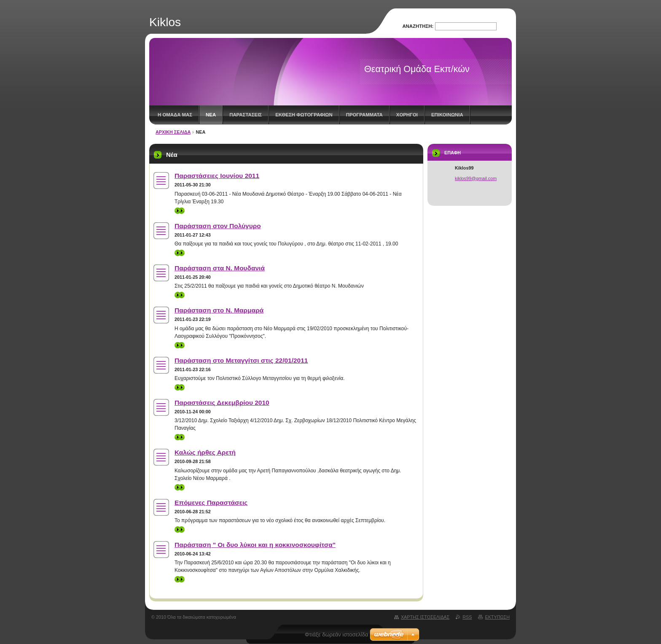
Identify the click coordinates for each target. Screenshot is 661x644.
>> (180, 211)
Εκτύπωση (497, 617)
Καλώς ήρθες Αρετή (205, 452)
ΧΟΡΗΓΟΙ (407, 115)
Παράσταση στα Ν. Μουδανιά (220, 268)
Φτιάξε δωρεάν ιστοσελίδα (336, 635)
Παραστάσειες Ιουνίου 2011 (217, 176)
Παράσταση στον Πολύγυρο (218, 226)
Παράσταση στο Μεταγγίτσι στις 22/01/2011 (241, 360)
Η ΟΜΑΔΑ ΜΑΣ (175, 115)
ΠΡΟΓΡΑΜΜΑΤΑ (364, 115)
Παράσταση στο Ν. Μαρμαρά (219, 310)
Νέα (211, 115)
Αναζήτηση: (418, 26)
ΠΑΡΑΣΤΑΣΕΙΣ (246, 115)
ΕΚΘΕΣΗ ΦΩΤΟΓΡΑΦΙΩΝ (304, 115)
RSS (467, 617)
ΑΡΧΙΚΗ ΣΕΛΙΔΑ (173, 132)
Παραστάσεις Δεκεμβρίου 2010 (222, 403)
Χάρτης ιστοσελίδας (425, 617)
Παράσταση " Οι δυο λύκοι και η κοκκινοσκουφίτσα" (255, 545)
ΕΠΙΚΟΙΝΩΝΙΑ (447, 115)
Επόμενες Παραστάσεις (211, 503)
